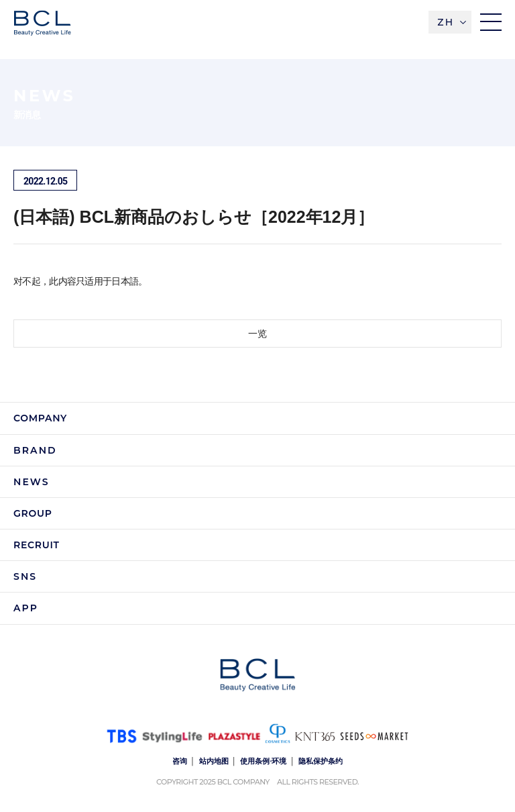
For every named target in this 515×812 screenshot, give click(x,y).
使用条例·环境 (263, 761)
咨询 (180, 761)
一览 (257, 334)
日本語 (125, 281)
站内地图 (214, 761)
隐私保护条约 (321, 761)
